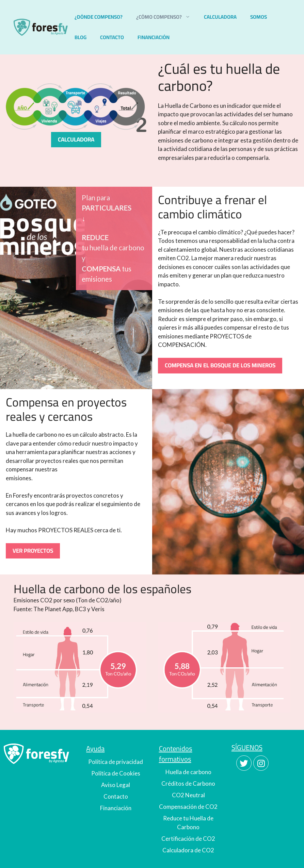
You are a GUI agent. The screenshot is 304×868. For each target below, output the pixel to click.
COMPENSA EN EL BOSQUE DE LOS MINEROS (220, 365)
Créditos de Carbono (188, 783)
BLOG (81, 37)
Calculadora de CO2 (188, 850)
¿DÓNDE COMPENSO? (99, 17)
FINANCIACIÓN (154, 37)
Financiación (116, 808)
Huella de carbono (188, 772)
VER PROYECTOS (33, 551)
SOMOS (259, 17)
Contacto (116, 796)
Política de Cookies (116, 773)
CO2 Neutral (188, 795)
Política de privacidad (116, 762)
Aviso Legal (116, 785)
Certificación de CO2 (188, 839)
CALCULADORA (220, 17)
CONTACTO (112, 37)
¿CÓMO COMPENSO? (167, 17)
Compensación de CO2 (188, 807)
